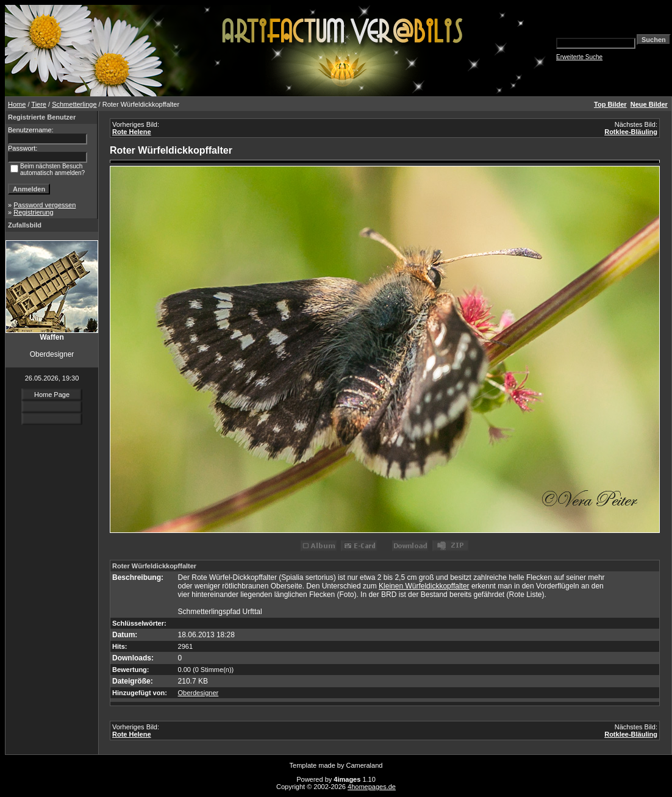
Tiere (39, 104)
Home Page (52, 395)
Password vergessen (45, 205)
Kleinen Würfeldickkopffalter (424, 586)
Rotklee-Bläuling (631, 132)
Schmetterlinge (74, 104)
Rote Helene (132, 132)
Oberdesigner (198, 693)
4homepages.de (372, 787)
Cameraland (365, 765)
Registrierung (33, 212)
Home (17, 104)
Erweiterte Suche (579, 57)
